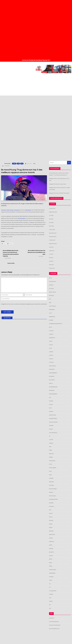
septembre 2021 (53, 244)
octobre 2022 (52, 208)
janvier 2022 (52, 230)
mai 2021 (51, 258)
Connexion (52, 618)
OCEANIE (51, 478)
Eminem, (12, 210)
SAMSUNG (51, 542)
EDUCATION (52, 380)
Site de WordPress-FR (54, 629)
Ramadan (51, 506)
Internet (51, 429)
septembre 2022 (53, 212)
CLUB (50, 348)
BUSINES (51, 320)
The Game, (4, 210)
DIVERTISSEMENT (53, 373)
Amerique (51, 289)
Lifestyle (51, 443)
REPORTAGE (52, 535)
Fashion (51, 405)
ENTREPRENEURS (53, 387)
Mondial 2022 (52, 461)
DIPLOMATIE (52, 369)
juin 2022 (51, 216)
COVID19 (51, 359)
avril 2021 (51, 261)
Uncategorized (53, 591)
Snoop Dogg (17, 210)
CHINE (51, 341)
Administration (52, 282)
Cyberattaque (52, 366)
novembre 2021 (53, 237)
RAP (18, 164)
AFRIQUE (51, 285)
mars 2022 (51, 226)
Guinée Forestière (53, 422)
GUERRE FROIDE (53, 419)
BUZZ (50, 327)
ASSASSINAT (52, 310)
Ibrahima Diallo (7, 164)
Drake (8, 210)
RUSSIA (51, 538)
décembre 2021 (53, 233)
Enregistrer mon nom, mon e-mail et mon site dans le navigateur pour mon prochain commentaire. (24, 304)
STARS (51, 566)
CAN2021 (51, 334)
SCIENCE (51, 549)
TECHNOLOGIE (52, 570)
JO (50, 436)
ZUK (50, 608)
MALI (50, 447)
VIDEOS (51, 601)
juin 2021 (51, 254)
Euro (50, 397)
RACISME (51, 503)
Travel (51, 580)
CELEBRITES (52, 338)
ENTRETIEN (52, 390)
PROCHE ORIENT (53, 489)
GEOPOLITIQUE (53, 415)
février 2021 (52, 268)
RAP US (51, 517)
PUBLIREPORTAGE (53, 499)
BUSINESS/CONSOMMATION (55, 324)
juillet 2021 (52, 251)
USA (22, 164)
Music (14, 164)
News (50, 475)
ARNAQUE (51, 296)
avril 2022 (51, 223)
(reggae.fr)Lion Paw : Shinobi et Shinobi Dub (59, 193)
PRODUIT (51, 492)
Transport (51, 577)
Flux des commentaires (55, 625)
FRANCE (51, 412)
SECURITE (51, 552)
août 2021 (51, 247)
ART (50, 299)
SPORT (51, 559)
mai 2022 (51, 219)
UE (50, 584)
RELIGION (51, 531)
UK (50, 587)
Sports (51, 563)
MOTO (50, 464)
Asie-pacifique (52, 306)
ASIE (50, 303)
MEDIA (51, 450)
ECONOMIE (52, 376)
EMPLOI (51, 383)
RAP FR (51, 513)
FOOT (50, 408)
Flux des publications (54, 622)
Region (51, 528)
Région (51, 524)
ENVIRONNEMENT (53, 394)
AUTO (50, 313)
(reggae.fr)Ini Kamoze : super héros (58, 184)
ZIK (50, 605)
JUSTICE (51, 440)
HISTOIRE (51, 426)
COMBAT (51, 352)
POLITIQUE (51, 485)
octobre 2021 (52, 240)
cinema (51, 345)
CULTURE (51, 362)
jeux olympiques (53, 433)
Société (51, 556)
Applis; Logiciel (52, 292)
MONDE (51, 457)
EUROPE (51, 401)
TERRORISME (52, 573)
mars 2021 (51, 265)
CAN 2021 (51, 331)
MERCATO (51, 454)
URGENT (51, 594)
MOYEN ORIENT (53, 468)
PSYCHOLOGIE (52, 496)
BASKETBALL (52, 317)
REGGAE (51, 520)
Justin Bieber (28, 210)
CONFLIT (51, 355)
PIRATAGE (51, 482)
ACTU (50, 278)
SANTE (51, 545)
